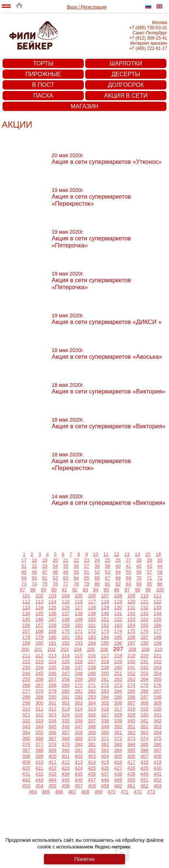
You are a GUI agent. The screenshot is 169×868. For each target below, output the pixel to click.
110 (145, 596)
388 (39, 750)
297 (145, 697)
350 (118, 727)
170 (66, 631)
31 (24, 566)
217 (105, 656)
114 (52, 602)
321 (26, 715)
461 (131, 786)
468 (85, 792)
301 (52, 703)
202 (52, 649)
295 (118, 697)
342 (158, 721)
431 (26, 774)
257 (52, 679)
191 (52, 643)
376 (26, 744)
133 (158, 607)
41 (128, 566)
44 (160, 566)
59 (24, 578)
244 (26, 673)
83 (128, 584)
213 (52, 656)
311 (39, 709)
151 (105, 619)
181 (66, 637)
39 (107, 566)
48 (55, 572)
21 (66, 560)
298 (158, 697)
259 (79, 679)
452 (158, 780)
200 (25, 649)
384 (131, 744)
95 (106, 590)
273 (118, 685)
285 (131, 691)
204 (78, 649)
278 (39, 691)
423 (66, 768)
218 (118, 656)
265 (158, 679)
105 (79, 596)
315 (92, 709)
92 (75, 590)
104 (66, 596)
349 (105, 727)
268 (52, 685)
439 (131, 774)
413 (79, 762)
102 (39, 596)
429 (145, 768)
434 (66, 774)
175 (131, 631)
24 (97, 560)
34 (55, 566)
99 (148, 590)
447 (92, 780)
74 (34, 584)
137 (66, 613)
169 (52, 631)
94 (96, 590)
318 (131, 709)
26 (118, 560)
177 (158, 631)
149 (79, 619)
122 (158, 602)
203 (65, 649)
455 (52, 786)
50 (76, 572)
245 (39, 673)
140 (105, 613)
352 (145, 727)
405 (118, 756)
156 (26, 625)
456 (66, 786)
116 (79, 602)
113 (39, 602)
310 (26, 709)
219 (131, 656)
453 (26, 786)
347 (79, 727)
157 (39, 625)
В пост (43, 85)
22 (76, 560)
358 (79, 732)
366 (39, 738)
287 (158, 691)
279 (52, 691)
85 (149, 584)
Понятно (84, 859)
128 (92, 607)
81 (107, 584)
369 (79, 738)
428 (131, 768)
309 (158, 703)
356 (52, 732)
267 (39, 685)
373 (131, 738)
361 (118, 732)
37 (87, 566)
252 (131, 673)
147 (52, 619)
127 (79, 607)
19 (45, 560)
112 (26, 602)
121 (145, 602)
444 (52, 780)
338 (105, 721)
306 (118, 703)
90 (54, 590)
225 (66, 661)
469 (99, 792)
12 (116, 554)
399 (39, 756)
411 (52, 762)
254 (158, 673)
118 (105, 602)
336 (79, 721)
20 (55, 560)
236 (66, 667)
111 (158, 596)
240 (118, 667)
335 (66, 721)
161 (92, 625)
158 (52, 625)
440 (145, 774)
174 (118, 631)
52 (97, 572)
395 (131, 750)
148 (66, 619)
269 (66, 685)
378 (52, 744)
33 (45, 566)
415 (105, 762)
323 (52, 715)
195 (105, 643)
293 (92, 697)
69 (128, 578)
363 (145, 732)
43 (149, 566)
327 (105, 715)
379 (66, 744)
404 (105, 756)
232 (158, 661)
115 (66, 602)
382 (105, 744)
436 (92, 774)
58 (160, 572)
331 (158, 715)
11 (106, 554)
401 (66, 756)
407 (145, 756)
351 (131, 727)
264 (145, 679)
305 (105, 703)
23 (87, 560)
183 (92, 637)
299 (26, 703)
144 (158, 613)
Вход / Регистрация (87, 7)
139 (92, 613)
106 (92, 596)
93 (85, 590)
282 (92, 691)
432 (39, 774)
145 (26, 619)
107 (105, 596)
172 (92, 631)
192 (66, 643)
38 (97, 566)
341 (145, 721)
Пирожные (43, 74)
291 (66, 697)
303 (79, 703)
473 (151, 792)
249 (92, 673)
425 (92, 768)
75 (45, 584)
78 (76, 584)
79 (87, 584)
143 (145, 613)
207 (118, 649)
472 (138, 792)
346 (66, 727)
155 (158, 619)
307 (131, 703)
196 (118, 643)
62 (55, 578)
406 (131, 756)
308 (145, 703)
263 (131, 679)
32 (34, 566)
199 (158, 643)
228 (105, 661)
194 (92, 643)
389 (52, 750)
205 (91, 649)
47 (45, 572)
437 (105, 774)
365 (26, 738)
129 (105, 607)
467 (72, 792)
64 (76, 578)
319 (145, 709)
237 (79, 667)
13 (127, 554)
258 (66, 679)
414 (92, 762)
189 (26, 643)
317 (118, 709)
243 (158, 667)
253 (145, 673)
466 (59, 792)
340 (131, 721)
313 (66, 709)
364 (158, 732)
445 (66, 780)
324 (66, 715)
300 (39, 703)
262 (118, 679)
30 (160, 560)
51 (87, 572)
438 (118, 774)
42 (139, 566)
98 (138, 590)
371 (105, 738)
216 (92, 656)
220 (145, 656)
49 (66, 572)
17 (24, 560)
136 (52, 613)
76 (55, 584)
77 (66, 584)
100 (160, 590)
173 (105, 631)
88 (33, 590)
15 (148, 554)
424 (79, 768)
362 (131, 732)
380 (79, 744)
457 (79, 786)
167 (26, 631)
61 (45, 578)
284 (118, 691)
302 (66, 703)
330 (145, 715)
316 (105, 709)
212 (39, 656)
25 (107, 560)
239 (105, 667)
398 (26, 756)
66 (97, 578)
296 (131, 697)
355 (39, 732)
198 (145, 643)
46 (34, 572)
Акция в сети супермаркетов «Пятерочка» (126, 96)
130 (118, 607)
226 (79, 661)
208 (132, 649)
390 (66, 750)
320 (158, 709)
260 (92, 679)
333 (39, 721)
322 (39, 715)
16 (158, 554)
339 (118, 721)
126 (66, 607)
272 (105, 685)
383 (118, 744)
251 (118, 673)
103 (52, 596)
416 (118, 762)
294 (105, 697)
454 (39, 786)
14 (137, 554)
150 (92, 619)
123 (26, 607)
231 (145, 661)
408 (158, 756)
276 (158, 685)
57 (149, 572)
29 (149, 560)
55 (128, 572)
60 (34, 578)
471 (125, 792)
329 (131, 715)
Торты (43, 63)
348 (92, 727)
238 (92, 667)
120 (131, 602)
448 (105, 780)
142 (131, 613)
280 (66, 691)
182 (79, 637)
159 (66, 625)
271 (92, 685)
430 (158, 768)
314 (79, 709)
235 (52, 667)
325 (79, 715)
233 (26, 667)
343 (26, 727)
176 (145, 631)
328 (118, 715)
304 (92, 703)
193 (79, 643)
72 (160, 578)
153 (131, 619)
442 (26, 780)
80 (97, 584)
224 (52, 661)
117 (92, 602)
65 (87, 578)
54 (118, 572)
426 (105, 768)
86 (160, 584)
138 (79, 613)
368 (66, 738)
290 (52, 697)
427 (118, 768)
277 (26, 691)
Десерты (126, 74)
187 (145, 637)
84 (139, 584)
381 (92, 744)
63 (66, 578)
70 (139, 578)
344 (39, 727)
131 (131, 607)
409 (26, 762)
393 (105, 750)
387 (26, 750)
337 (92, 721)
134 (26, 613)
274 (131, 685)
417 (131, 762)
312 (52, 709)
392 (92, 750)
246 (52, 673)
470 (112, 792)
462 (145, 786)
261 (105, 679)
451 (145, 780)
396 (145, 750)
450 (131, 780)
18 (34, 560)
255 (26, 679)
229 (118, 661)
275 (145, 685)
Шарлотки (126, 63)
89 (44, 590)
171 (79, 631)
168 (39, 631)
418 (145, 762)
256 (39, 679)
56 (139, 572)
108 (118, 596)
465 (46, 792)
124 (39, 607)
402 (79, 756)
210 (159, 649)
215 (79, 656)
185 (118, 637)
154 (145, 619)
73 (24, 584)
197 (131, 643)
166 (158, 625)
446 (79, 780)
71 (149, 578)
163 (118, 625)
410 (39, 762)
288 (26, 697)
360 (105, 732)
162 (105, 625)
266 (26, 685)
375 (158, 738)
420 (26, 768)
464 (33, 792)
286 (145, 691)
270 (79, 685)
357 (66, 732)
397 (158, 750)
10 (96, 554)
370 (92, 738)
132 (145, 607)
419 (158, 762)
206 (104, 649)
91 (64, 590)
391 (79, 750)
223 (39, 661)
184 (105, 637)
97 (127, 590)
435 (79, 774)
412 (66, 762)
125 (52, 607)
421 (39, 768)
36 (76, 566)
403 (92, 756)
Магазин (85, 106)
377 (39, 744)
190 (39, 643)
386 (158, 744)
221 (158, 656)
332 (26, 721)
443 (39, 780)
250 (105, 673)
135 (39, 613)
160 (79, 625)
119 (118, 602)
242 (145, 667)
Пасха (43, 96)
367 (52, 738)
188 (158, 637)
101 (26, 596)
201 (38, 649)
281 (79, 691)
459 (105, 786)
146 (39, 619)
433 (52, 774)
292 (79, 697)
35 (66, 566)
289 (39, 697)
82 (118, 584)
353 (158, 727)
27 (128, 560)
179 (39, 637)
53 (107, 572)
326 (92, 715)
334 (52, 721)
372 (118, 738)
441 (158, 774)
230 (131, 661)
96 (117, 590)
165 (145, 625)
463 (158, 786)
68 (118, 578)
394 (118, 750)
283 (105, 691)
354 (26, 732)
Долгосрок (126, 85)
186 (131, 637)
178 (26, 637)
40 (118, 566)
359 (92, 732)
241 (131, 667)
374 (145, 738)
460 (118, 786)
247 (66, 673)
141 (118, 613)
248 (79, 673)
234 (39, 667)
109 (131, 596)
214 (66, 656)
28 (139, 560)
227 (92, 661)
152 (118, 619)
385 (145, 744)
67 (107, 578)
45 (24, 572)
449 (118, 780)
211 (26, 656)
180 (52, 637)
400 (52, 756)
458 (92, 786)
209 (145, 649)
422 (52, 768)
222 (26, 661)
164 (131, 625)
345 (52, 727)
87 (23, 590)
